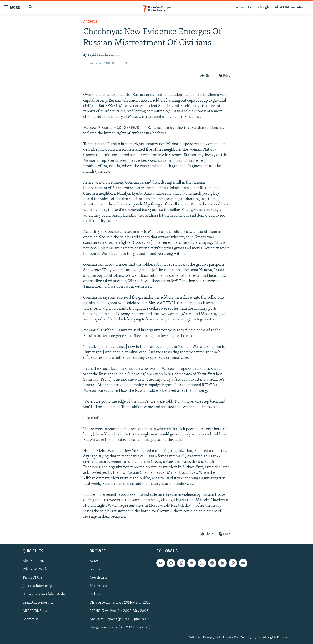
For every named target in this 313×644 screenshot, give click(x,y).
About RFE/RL (33, 561)
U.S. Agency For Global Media (44, 594)
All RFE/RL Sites (35, 611)
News (94, 561)
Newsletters (99, 578)
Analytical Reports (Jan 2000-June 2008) (120, 619)
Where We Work (35, 570)
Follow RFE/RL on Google (252, 7)
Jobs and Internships (38, 586)
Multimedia (98, 586)
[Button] (207, 76)
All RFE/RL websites (289, 7)
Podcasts (96, 594)
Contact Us (31, 619)
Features (96, 570)
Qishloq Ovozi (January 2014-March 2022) (121, 603)
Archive (90, 22)
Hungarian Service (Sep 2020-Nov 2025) (120, 627)
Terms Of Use (33, 578)
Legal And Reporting (38, 603)
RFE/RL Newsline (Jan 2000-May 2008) (120, 611)
